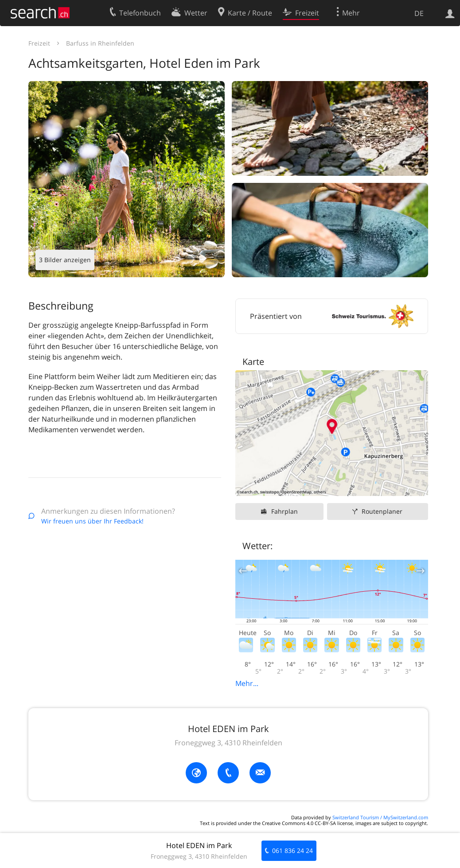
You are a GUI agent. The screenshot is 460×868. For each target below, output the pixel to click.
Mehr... (247, 683)
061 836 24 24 (292, 851)
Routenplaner (382, 511)
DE (419, 13)
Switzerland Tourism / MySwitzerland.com (380, 817)
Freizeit (39, 43)
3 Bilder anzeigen (65, 260)
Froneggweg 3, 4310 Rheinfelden (228, 743)
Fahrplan (285, 511)
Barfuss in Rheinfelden (100, 43)
